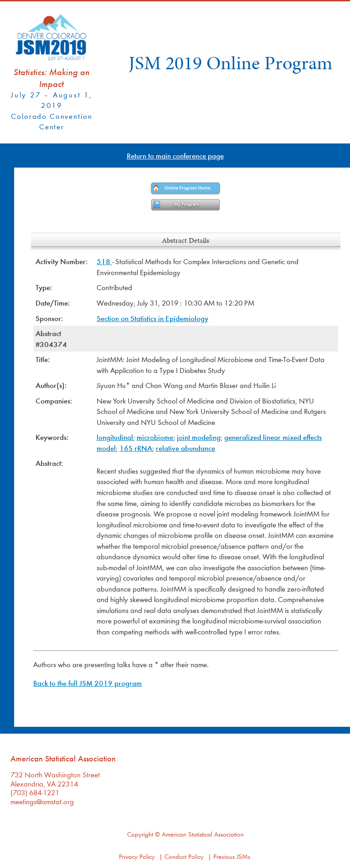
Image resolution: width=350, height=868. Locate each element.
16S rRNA (136, 448)
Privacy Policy (137, 856)
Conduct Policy (184, 856)
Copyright (140, 834)
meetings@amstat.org (42, 801)
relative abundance (185, 448)
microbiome (155, 437)
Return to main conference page (175, 156)
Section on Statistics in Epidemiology (152, 318)
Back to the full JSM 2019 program (87, 683)
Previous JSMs (232, 856)
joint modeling (199, 437)
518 (104, 261)
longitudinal (115, 437)
